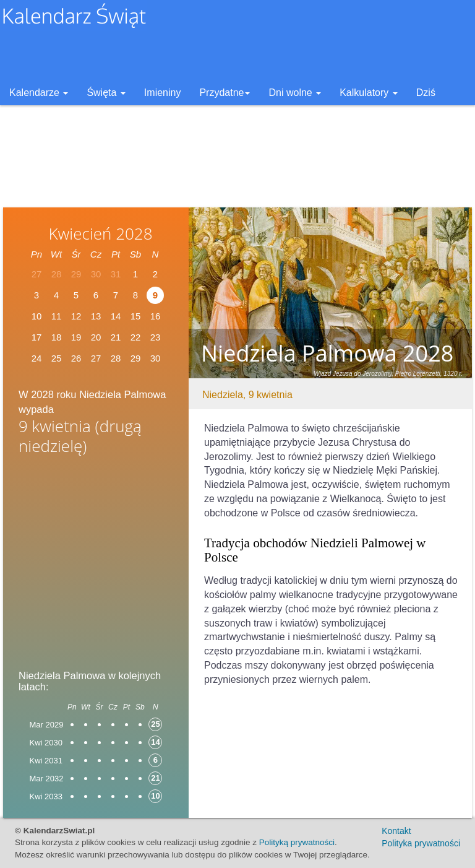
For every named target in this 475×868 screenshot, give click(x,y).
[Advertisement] (96, 558)
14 (116, 316)
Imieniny (163, 93)
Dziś (426, 93)
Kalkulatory (369, 93)
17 (37, 337)
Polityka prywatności (421, 843)
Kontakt (396, 831)
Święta (106, 93)
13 (96, 316)
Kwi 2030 (46, 743)
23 (156, 337)
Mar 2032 (47, 779)
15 (136, 316)
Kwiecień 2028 (100, 233)
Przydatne (225, 93)
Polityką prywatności (297, 842)
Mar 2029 (47, 725)
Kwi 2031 (46, 761)
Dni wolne (295, 93)
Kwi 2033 (46, 796)
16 (156, 316)
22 (136, 337)
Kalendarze (39, 93)
